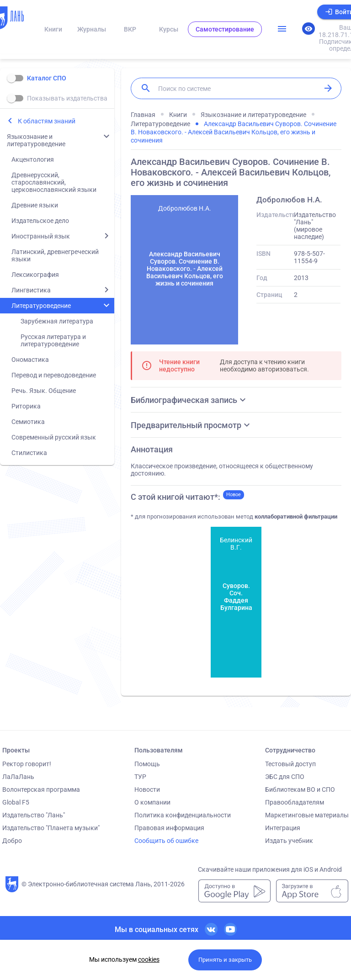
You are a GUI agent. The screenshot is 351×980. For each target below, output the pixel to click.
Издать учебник (289, 841)
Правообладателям (295, 802)
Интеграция (283, 828)
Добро (12, 841)
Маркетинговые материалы (307, 815)
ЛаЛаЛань (18, 777)
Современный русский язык (54, 437)
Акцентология (33, 159)
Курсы (169, 29)
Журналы (92, 29)
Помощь (147, 764)
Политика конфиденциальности (183, 815)
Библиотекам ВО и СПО (300, 789)
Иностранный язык (41, 236)
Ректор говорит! (27, 764)
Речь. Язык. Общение (44, 391)
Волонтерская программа (41, 789)
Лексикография (35, 275)
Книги (53, 29)
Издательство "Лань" (34, 815)
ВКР (130, 29)
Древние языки (35, 205)
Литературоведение (41, 306)
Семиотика (28, 422)
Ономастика (30, 360)
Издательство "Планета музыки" (51, 828)
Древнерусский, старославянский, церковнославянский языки (54, 182)
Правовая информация (169, 828)
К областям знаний (47, 121)
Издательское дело (40, 221)
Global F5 (16, 802)
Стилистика (29, 453)
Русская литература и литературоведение (53, 340)
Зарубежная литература (57, 321)
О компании (152, 802)
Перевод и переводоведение (54, 375)
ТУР (140, 777)
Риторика (26, 406)
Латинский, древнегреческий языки (55, 255)
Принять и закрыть (225, 960)
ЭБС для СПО (285, 777)
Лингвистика (31, 290)
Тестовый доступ (290, 764)
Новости (147, 789)
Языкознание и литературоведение (36, 140)
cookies (149, 959)
